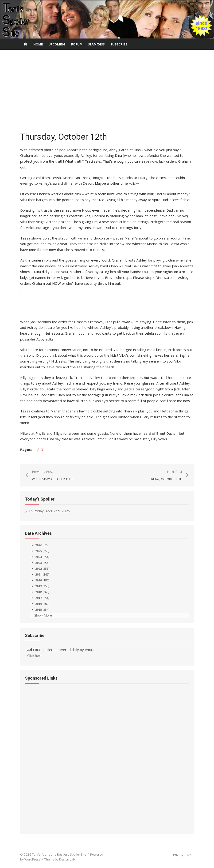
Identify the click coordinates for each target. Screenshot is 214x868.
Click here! (35, 655)
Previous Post (52, 476)
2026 (39, 545)
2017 (39, 598)
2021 (39, 574)
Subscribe (119, 44)
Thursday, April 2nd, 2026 (49, 511)
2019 (39, 586)
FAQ (190, 855)
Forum (77, 44)
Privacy (178, 855)
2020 (39, 580)
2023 (39, 563)
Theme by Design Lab (60, 859)
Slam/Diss (96, 44)
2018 (39, 592)
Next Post (166, 476)
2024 (39, 557)
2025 (39, 551)
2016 (39, 604)
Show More (43, 615)
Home (38, 44)
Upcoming (57, 44)
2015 (39, 610)
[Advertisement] (107, 92)
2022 (39, 569)
